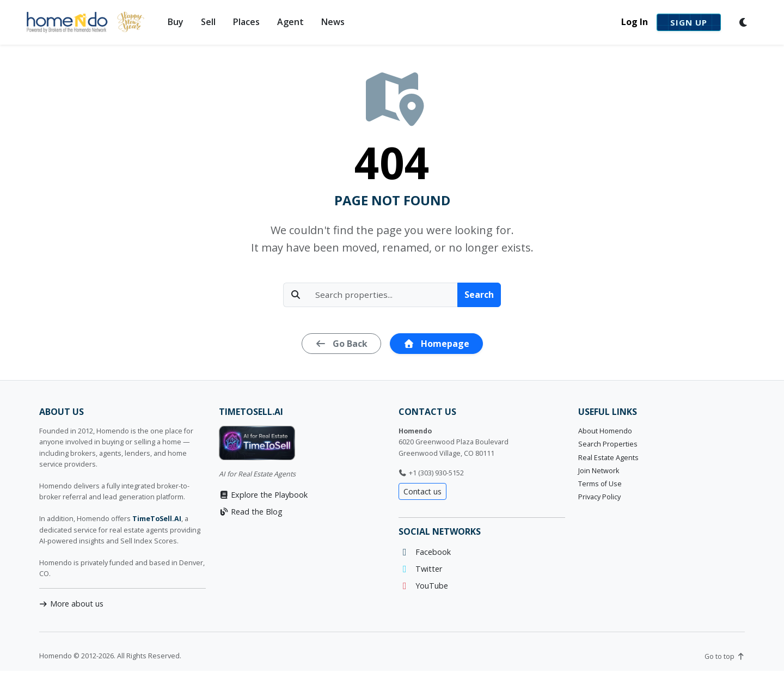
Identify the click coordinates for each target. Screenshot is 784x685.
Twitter (420, 569)
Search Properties (608, 444)
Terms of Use (600, 484)
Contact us (422, 491)
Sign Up (689, 22)
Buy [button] (176, 22)
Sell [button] (208, 22)
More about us (71, 604)
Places (246, 22)
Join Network (599, 471)
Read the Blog (251, 512)
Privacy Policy (599, 497)
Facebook (425, 552)
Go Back (341, 344)
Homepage (436, 344)
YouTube (423, 586)
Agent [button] (290, 22)
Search (479, 295)
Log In (635, 22)
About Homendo (605, 431)
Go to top (725, 656)
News (333, 22)
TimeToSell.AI (157, 519)
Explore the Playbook (263, 495)
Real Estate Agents (608, 458)
